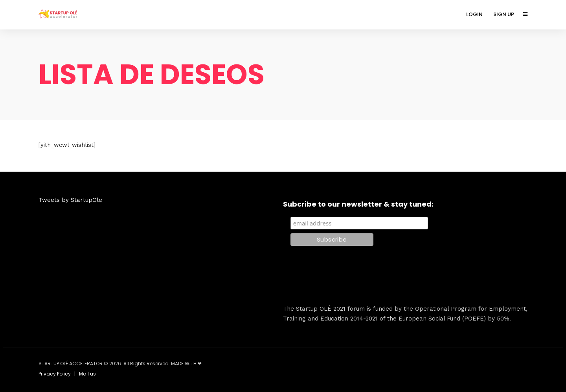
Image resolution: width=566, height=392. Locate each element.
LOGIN (474, 14)
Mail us (87, 374)
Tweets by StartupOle (70, 200)
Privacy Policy (55, 374)
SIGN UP (504, 14)
